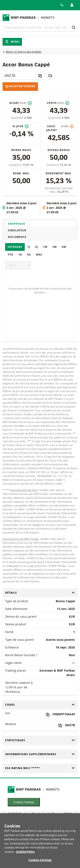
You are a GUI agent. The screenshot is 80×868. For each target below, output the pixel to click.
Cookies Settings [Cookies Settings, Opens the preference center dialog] (40, 862)
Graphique (17, 224)
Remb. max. (21, 173)
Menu (12, 42)
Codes (40, 705)
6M (64, 247)
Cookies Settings (24, 802)
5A (29, 255)
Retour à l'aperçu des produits (24, 52)
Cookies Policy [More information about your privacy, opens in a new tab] (25, 854)
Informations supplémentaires (40, 754)
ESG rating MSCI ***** (40, 768)
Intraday (15, 247)
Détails (40, 593)
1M (45, 247)
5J (37, 247)
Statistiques (40, 740)
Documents (17, 237)
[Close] (75, 822)
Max (39, 255)
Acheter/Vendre (20, 86)
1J (29, 247)
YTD (10, 255)
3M (55, 247)
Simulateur (17, 230)
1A (20, 255)
